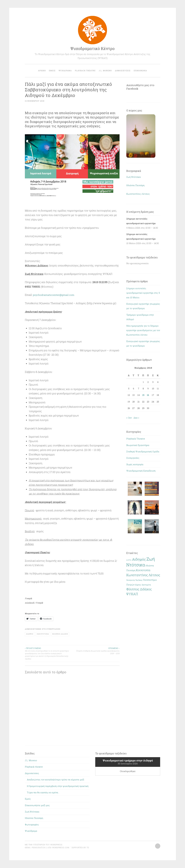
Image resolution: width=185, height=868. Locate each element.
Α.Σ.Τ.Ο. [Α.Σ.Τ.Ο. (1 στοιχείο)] (129, 560)
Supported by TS (80, 847)
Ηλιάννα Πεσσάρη (135, 185)
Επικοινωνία (140, 71)
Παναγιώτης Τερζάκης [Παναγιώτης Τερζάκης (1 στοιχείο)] (134, 580)
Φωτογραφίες (32, 824)
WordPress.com (61, 847)
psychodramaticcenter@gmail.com (54, 295)
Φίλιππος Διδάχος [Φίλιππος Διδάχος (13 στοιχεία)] (139, 589)
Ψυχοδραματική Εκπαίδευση (141, 471)
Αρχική (42, 71)
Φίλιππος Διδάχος (60, 634)
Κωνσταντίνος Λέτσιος (138, 194)
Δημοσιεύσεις (123, 71)
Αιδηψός (30, 634)
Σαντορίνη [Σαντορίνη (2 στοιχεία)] (146, 585)
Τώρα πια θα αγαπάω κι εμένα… (43, 792)
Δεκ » (136, 418)
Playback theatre (85, 71)
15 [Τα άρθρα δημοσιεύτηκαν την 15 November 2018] (143, 395)
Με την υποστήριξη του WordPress (44, 845)
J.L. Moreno (105, 71)
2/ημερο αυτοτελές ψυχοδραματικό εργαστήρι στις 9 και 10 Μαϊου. (143, 293)
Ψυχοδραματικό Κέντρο (92, 48)
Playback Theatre (136, 439)
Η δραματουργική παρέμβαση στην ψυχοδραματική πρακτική (58, 786)
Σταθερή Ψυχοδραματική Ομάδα (143, 451)
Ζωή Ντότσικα (43, 634)
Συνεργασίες (53, 629)
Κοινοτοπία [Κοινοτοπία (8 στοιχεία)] (143, 570)
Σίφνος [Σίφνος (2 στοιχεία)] (138, 585)
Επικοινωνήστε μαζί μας (37, 805)
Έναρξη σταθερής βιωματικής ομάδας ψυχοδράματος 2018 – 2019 (96, 651)
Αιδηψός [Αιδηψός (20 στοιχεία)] (139, 559)
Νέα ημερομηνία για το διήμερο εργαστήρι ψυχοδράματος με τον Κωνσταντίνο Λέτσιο (143, 330)
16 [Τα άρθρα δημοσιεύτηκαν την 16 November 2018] (148, 395)
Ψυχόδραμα (65, 71)
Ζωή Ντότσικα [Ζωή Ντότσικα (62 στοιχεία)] (141, 562)
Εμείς (52, 71)
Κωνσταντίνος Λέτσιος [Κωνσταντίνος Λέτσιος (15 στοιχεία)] (143, 575)
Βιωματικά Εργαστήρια (138, 445)
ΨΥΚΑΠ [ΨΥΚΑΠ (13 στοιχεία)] (132, 594)
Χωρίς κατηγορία (135, 464)
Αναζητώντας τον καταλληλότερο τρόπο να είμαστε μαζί (55, 780)
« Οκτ (129, 418)
